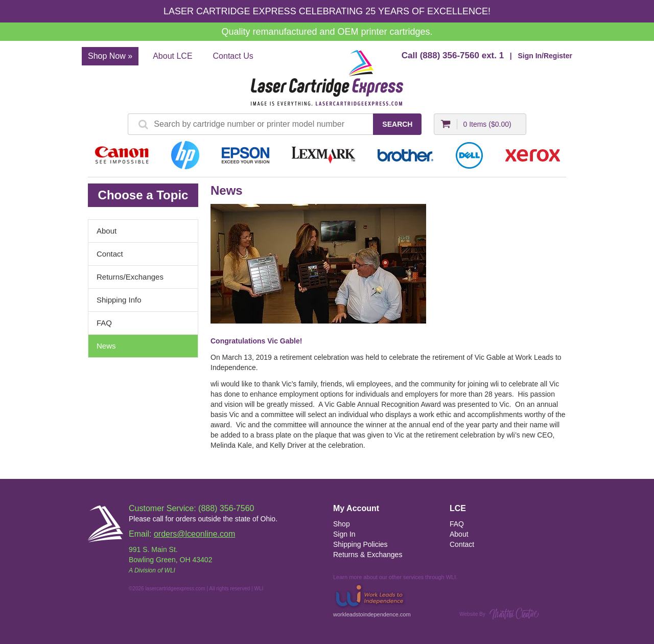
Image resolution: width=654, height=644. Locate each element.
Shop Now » (110, 56)
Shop (342, 524)
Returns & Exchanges (368, 555)
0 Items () (487, 124)
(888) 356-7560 (450, 55)
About (107, 231)
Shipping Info (119, 300)
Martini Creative (514, 614)
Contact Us (233, 56)
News (106, 346)
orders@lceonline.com (194, 534)
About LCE (172, 56)
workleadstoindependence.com (372, 600)
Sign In (344, 534)
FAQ (104, 323)
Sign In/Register (545, 56)
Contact (110, 254)
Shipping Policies (360, 544)
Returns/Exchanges (130, 277)
